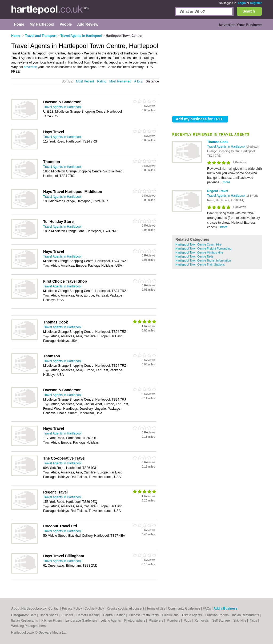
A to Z (138, 81)
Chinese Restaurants (144, 615)
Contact (54, 609)
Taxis (254, 621)
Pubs (188, 621)
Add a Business (226, 609)
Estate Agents (192, 615)
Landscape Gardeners (82, 621)
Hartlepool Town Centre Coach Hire (198, 244)
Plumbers (174, 621)
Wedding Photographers (28, 626)
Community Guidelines (184, 609)
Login (242, 3)
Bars (33, 615)
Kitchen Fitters (52, 621)
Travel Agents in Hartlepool (227, 147)
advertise (30, 67)
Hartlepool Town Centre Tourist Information (203, 260)
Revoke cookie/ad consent (125, 609)
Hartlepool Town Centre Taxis (194, 256)
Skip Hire (240, 621)
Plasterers (156, 621)
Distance (152, 81)
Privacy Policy (72, 609)
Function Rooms (217, 615)
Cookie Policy (94, 609)
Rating (102, 81)
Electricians (171, 615)
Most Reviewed (120, 81)
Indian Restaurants (246, 615)
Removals (202, 621)
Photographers (135, 621)
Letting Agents (111, 621)
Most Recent (85, 81)
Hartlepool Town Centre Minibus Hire (199, 252)
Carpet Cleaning (89, 615)
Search (249, 11)
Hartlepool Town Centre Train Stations (200, 264)
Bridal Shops (49, 615)
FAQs (207, 609)
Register (256, 3)
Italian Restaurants (25, 621)
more (226, 182)
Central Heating (115, 615)
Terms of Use (156, 609)
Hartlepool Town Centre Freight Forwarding (203, 248)
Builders (68, 615)
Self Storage (221, 621)
